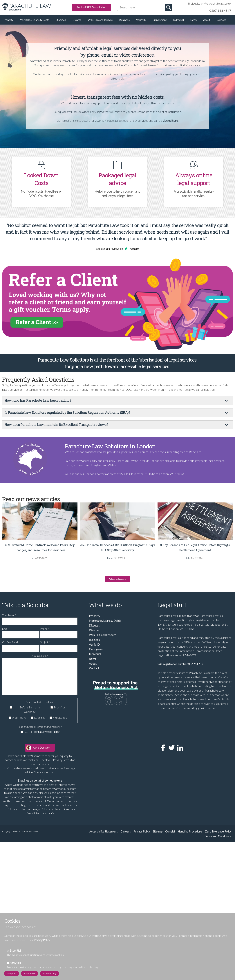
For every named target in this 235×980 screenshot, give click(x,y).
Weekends (60, 720)
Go (169, 7)
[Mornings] (52, 710)
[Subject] (59, 651)
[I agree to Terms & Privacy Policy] (22, 734)
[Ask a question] (40, 679)
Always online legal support (194, 179)
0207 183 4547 (220, 11)
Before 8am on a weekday (30, 712)
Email (6, 631)
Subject (45, 644)
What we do (105, 607)
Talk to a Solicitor (26, 607)
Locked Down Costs (41, 179)
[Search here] (145, 7)
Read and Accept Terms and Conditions (40, 729)
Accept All (12, 973)
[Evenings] (32, 720)
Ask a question (40, 658)
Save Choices (30, 973)
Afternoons (19, 720)
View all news (118, 580)
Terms (37, 734)
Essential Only (50, 973)
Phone (45, 631)
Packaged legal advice (117, 179)
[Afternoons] (10, 720)
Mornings (60, 709)
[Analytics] (8, 963)
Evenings (40, 720)
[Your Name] (40, 623)
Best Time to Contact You (40, 704)
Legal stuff (172, 607)
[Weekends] (51, 720)
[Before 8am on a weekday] (11, 710)
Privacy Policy (51, 734)
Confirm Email (10, 644)
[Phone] (59, 637)
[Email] (21, 637)
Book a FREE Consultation (92, 7)
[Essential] (8, 951)
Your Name (9, 617)
